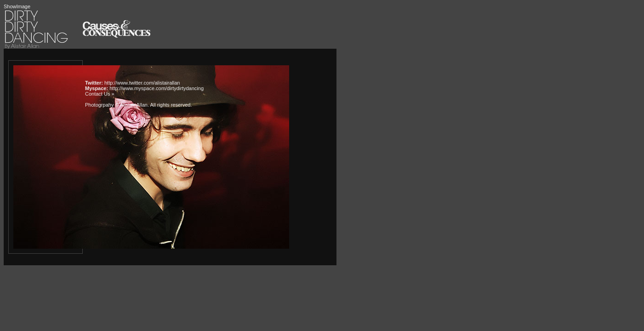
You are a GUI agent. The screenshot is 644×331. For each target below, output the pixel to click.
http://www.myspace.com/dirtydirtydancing (157, 88)
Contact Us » (100, 94)
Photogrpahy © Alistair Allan (116, 105)
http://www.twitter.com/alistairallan (142, 83)
